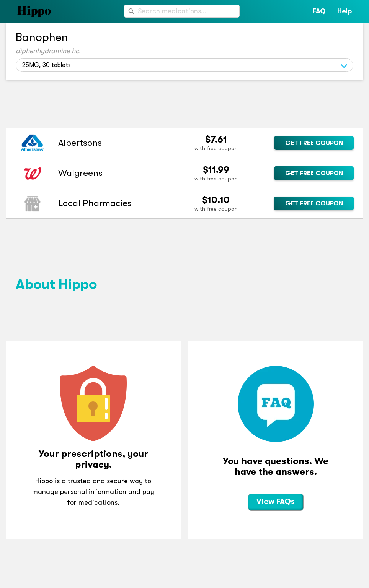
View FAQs (276, 501)
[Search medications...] (182, 11)
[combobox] (182, 11)
